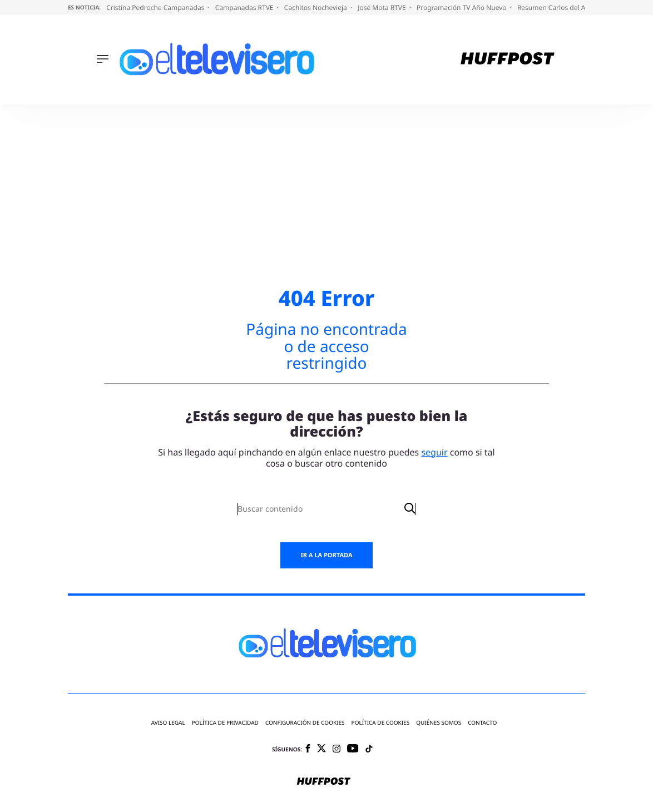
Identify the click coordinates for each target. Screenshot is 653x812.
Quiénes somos (439, 723)
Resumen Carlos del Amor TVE (565, 8)
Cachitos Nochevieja (316, 8)
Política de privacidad (225, 723)
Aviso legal (168, 723)
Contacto (482, 723)
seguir (434, 452)
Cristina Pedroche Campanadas (156, 8)
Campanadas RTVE (245, 8)
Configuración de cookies (305, 723)
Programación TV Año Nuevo (462, 8)
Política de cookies (381, 723)
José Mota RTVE (383, 8)
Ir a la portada (326, 555)
